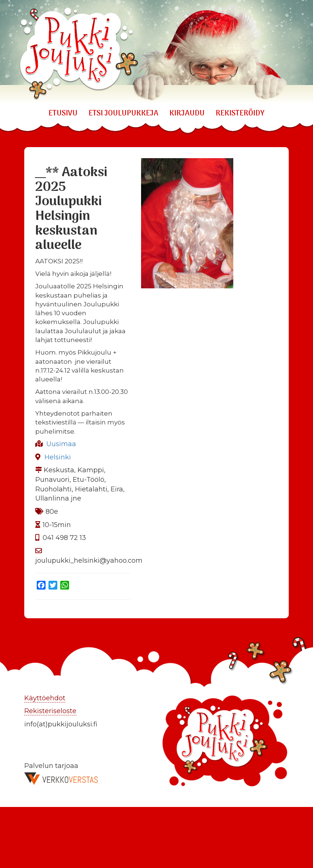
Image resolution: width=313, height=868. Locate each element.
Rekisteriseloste (50, 711)
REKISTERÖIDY (240, 114)
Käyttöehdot (45, 698)
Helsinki (58, 457)
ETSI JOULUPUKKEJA (123, 114)
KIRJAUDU (187, 114)
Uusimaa (61, 444)
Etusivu (63, 114)
